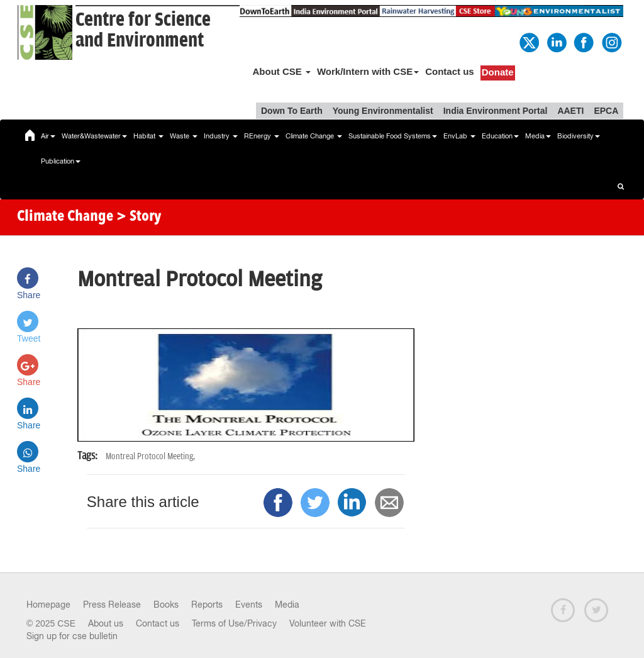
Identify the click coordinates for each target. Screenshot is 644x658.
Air (48, 136)
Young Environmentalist (383, 111)
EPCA (606, 111)
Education (500, 136)
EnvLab (459, 136)
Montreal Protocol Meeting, (150, 456)
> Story (139, 217)
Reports (207, 605)
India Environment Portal (496, 111)
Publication (61, 161)
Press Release (112, 605)
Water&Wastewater (94, 136)
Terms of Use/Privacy (234, 623)
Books (166, 605)
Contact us (450, 71)
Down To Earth (292, 111)
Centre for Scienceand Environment (143, 30)
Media (538, 136)
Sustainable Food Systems (393, 136)
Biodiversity (579, 136)
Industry (221, 136)
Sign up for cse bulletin (72, 636)
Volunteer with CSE (328, 623)
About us (106, 623)
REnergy (262, 136)
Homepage (48, 605)
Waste (184, 136)
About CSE (281, 71)
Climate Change (314, 136)
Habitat (148, 136)
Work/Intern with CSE (368, 71)
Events (249, 605)
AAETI (570, 111)
